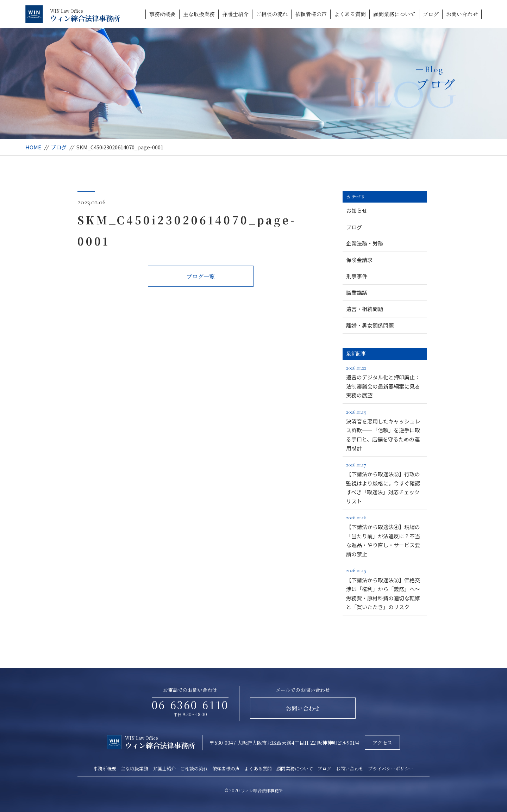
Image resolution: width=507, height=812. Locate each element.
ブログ (431, 14)
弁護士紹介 (235, 14)
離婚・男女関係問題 (370, 325)
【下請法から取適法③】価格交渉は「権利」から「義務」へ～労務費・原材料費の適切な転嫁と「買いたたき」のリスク (385, 588)
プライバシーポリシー (391, 768)
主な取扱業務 (199, 14)
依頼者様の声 (311, 14)
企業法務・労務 (365, 243)
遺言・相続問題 (365, 309)
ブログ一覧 (201, 276)
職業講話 (357, 293)
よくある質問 (350, 14)
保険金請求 (359, 260)
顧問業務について (394, 14)
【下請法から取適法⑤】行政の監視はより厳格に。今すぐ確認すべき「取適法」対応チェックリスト (385, 482)
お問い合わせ (462, 14)
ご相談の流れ (272, 14)
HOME (33, 147)
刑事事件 (357, 276)
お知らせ (357, 210)
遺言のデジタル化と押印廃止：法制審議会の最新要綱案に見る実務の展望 (385, 381)
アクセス (382, 743)
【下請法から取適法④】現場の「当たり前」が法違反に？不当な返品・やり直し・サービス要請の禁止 (385, 535)
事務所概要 (162, 14)
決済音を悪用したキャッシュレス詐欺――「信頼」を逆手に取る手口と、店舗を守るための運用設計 (385, 430)
